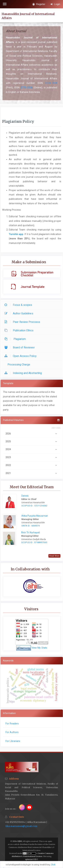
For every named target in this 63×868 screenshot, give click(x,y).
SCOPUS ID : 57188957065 (34, 542)
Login (55, 4)
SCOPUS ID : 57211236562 (34, 506)
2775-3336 (27, 88)
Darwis (25, 496)
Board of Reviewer (20, 347)
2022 (32, 465)
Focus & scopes (19, 305)
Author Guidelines (20, 313)
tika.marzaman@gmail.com (21, 826)
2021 (32, 473)
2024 (32, 449)
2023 (32, 457)
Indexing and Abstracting (24, 373)
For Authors (12, 732)
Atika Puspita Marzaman (35, 516)
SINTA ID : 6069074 (31, 526)
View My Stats (39, 648)
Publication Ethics (20, 330)
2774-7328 (51, 83)
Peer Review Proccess (23, 322)
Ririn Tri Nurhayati (31, 532)
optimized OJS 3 (32, 859)
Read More (54, 556)
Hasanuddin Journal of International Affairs (28, 16)
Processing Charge (18, 365)
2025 (32, 441)
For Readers (12, 724)
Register (39, 4)
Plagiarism (16, 339)
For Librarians (13, 741)
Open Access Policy (21, 356)
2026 (32, 434)
